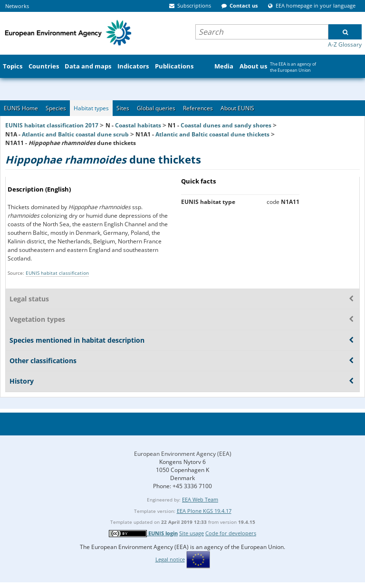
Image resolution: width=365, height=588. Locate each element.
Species (56, 108)
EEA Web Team (200, 499)
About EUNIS (237, 108)
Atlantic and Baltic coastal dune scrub (75, 134)
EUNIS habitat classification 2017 (52, 125)
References (198, 108)
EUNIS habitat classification (57, 273)
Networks (17, 6)
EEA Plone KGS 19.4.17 (204, 511)
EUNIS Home (21, 108)
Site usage (192, 533)
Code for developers (231, 533)
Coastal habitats (138, 125)
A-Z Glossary (345, 44)
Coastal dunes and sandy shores (226, 125)
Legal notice (170, 559)
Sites (123, 108)
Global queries (156, 108)
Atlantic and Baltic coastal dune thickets (212, 134)
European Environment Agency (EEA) (183, 454)
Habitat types (91, 108)
